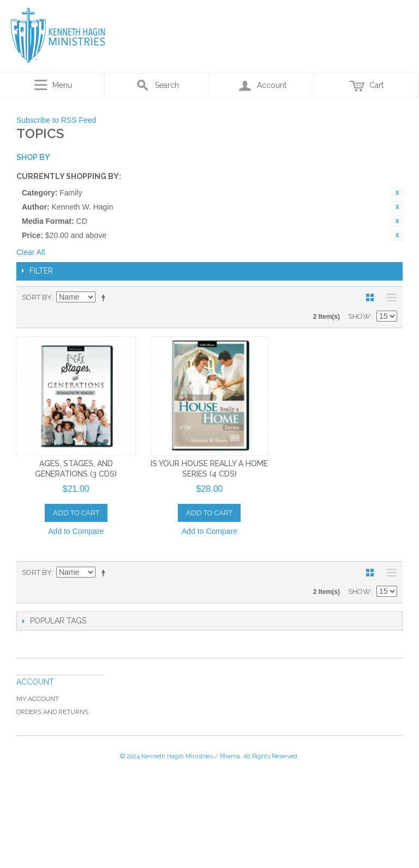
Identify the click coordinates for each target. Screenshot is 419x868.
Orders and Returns (52, 712)
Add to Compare (76, 531)
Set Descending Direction (105, 298)
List (389, 298)
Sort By (37, 297)
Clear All (31, 252)
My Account (38, 699)
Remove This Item (397, 193)
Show (359, 316)
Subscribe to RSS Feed (56, 120)
